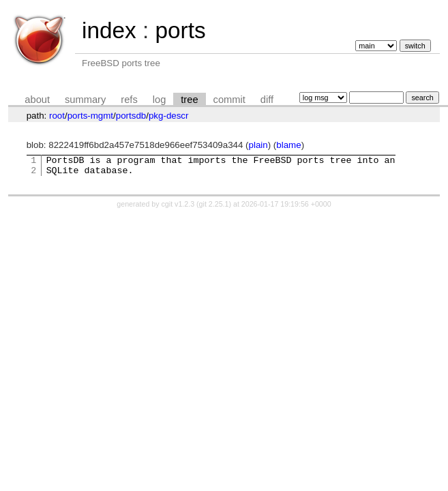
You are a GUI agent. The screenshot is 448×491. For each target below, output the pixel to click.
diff (267, 100)
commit (229, 100)
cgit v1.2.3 (178, 208)
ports (180, 30)
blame (288, 145)
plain (258, 145)
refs (129, 100)
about (37, 100)
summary (85, 100)
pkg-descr (169, 116)
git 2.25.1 (214, 208)
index (109, 30)
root (57, 116)
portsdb (131, 116)
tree (189, 100)
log (160, 100)
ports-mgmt (90, 116)
